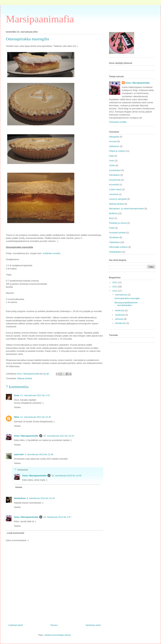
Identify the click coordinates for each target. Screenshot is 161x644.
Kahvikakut (114, 175)
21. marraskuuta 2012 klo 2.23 (35, 395)
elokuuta (119, 319)
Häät (111, 156)
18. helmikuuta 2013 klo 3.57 (57, 517)
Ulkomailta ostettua (118, 247)
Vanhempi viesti (93, 625)
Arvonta (113, 141)
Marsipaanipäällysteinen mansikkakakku (126, 304)
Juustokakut (115, 170)
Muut (111, 218)
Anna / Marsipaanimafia (26, 436)
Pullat (112, 228)
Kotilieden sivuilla (51, 253)
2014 (115, 282)
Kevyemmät (115, 180)
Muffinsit (113, 213)
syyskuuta (120, 315)
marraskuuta (121, 295)
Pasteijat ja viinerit (118, 223)
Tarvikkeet (114, 237)
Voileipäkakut (115, 252)
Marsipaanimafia (40, 19)
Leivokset (114, 194)
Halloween (114, 146)
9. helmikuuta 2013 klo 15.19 (41, 498)
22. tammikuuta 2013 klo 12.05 (66, 476)
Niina (17, 417)
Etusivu (54, 625)
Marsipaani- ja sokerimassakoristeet (126, 209)
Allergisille (114, 137)
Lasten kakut (115, 189)
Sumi (17, 395)
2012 (115, 291)
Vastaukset (23, 470)
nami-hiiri (19, 454)
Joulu (112, 161)
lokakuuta (120, 310)
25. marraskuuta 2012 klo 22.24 (59, 436)
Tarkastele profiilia (118, 122)
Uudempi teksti (16, 625)
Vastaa (17, 407)
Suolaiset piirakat (117, 233)
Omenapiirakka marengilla (127, 298)
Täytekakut (114, 242)
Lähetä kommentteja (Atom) (57, 635)
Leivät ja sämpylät (118, 199)
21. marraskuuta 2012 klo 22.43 (36, 417)
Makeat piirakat (24, 378)
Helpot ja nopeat (117, 151)
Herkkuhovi (20, 498)
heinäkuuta (121, 323)
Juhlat (112, 165)
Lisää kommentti (16, 533)
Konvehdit (114, 185)
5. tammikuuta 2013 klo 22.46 (39, 454)
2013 (115, 287)
